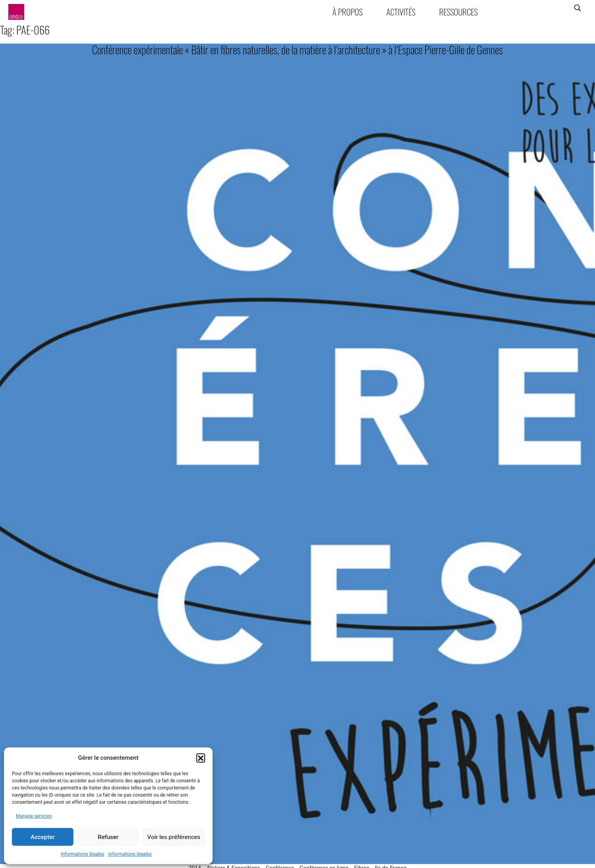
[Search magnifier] (577, 8)
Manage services (34, 816)
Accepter (42, 837)
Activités (401, 12)
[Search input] (546, 8)
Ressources (458, 12)
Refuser (108, 837)
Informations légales (83, 854)
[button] (201, 758)
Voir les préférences (174, 837)
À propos (347, 12)
